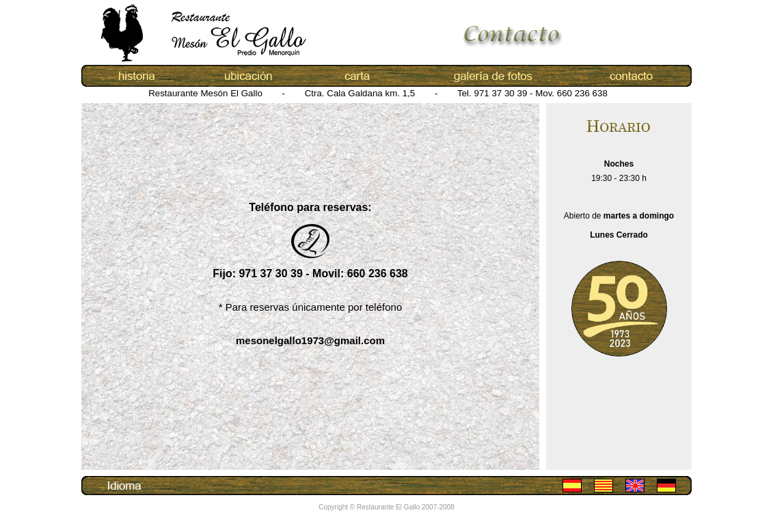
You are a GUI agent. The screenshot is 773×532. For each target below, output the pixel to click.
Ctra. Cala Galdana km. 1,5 (361, 93)
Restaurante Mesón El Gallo (206, 93)
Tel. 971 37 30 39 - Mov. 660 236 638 (532, 93)
